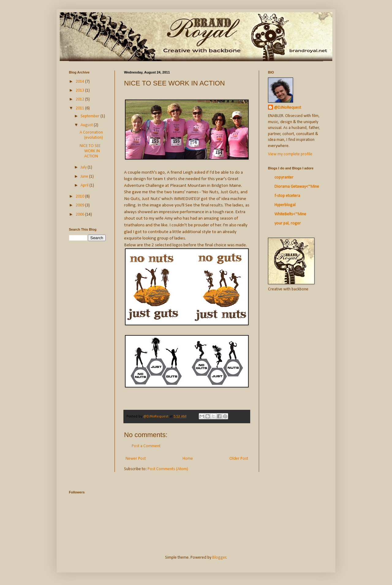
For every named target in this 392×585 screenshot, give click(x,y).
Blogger (219, 558)
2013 (80, 91)
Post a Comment (146, 446)
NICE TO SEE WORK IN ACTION (90, 151)
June (85, 177)
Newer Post (136, 459)
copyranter (284, 177)
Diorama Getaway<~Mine (297, 187)
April (85, 185)
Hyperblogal (285, 205)
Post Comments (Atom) (168, 469)
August (87, 125)
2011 (80, 108)
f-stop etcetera (287, 196)
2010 (80, 196)
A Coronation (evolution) (91, 135)
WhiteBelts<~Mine (290, 214)
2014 (80, 82)
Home (188, 459)
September (90, 116)
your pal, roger (288, 223)
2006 (80, 215)
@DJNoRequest (288, 108)
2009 (80, 205)
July (84, 167)
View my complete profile (290, 154)
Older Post (239, 459)
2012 (80, 99)
